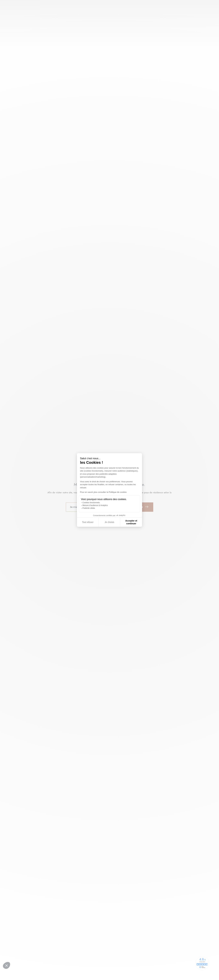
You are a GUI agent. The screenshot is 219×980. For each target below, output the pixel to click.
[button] (7, 965)
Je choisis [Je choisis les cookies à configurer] (109, 522)
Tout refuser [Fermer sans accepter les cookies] (88, 522)
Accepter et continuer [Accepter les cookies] (131, 522)
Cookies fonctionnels (91, 503)
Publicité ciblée (89, 508)
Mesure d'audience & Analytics (95, 505)
